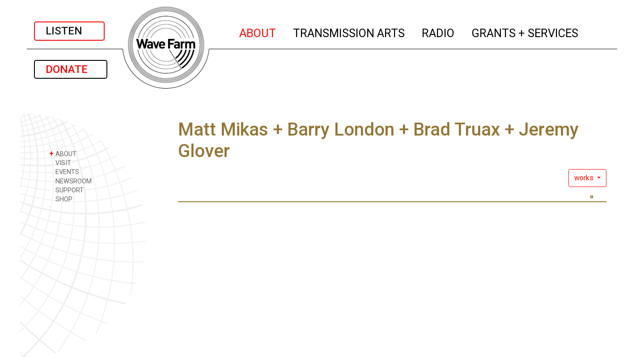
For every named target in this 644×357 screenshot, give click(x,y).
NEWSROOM (70, 181)
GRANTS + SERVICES (525, 32)
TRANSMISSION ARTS (349, 32)
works (585, 178)
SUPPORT (66, 190)
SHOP (61, 199)
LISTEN (69, 31)
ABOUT (258, 32)
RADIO (439, 32)
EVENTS (64, 172)
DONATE (71, 69)
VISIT (60, 163)
